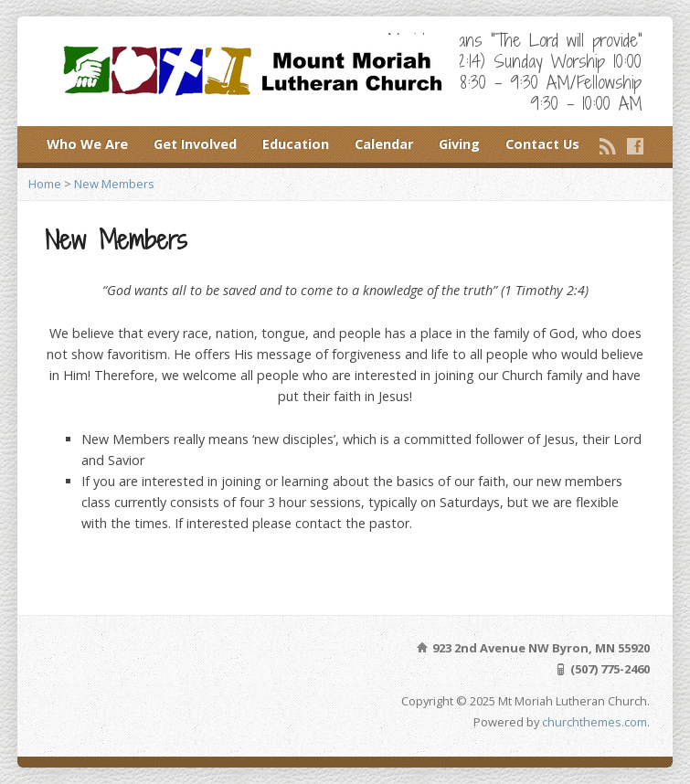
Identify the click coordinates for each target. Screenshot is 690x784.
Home (45, 184)
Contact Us (542, 144)
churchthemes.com (594, 722)
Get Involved (195, 144)
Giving (459, 144)
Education (296, 144)
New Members (114, 184)
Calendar (384, 144)
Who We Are (87, 144)
